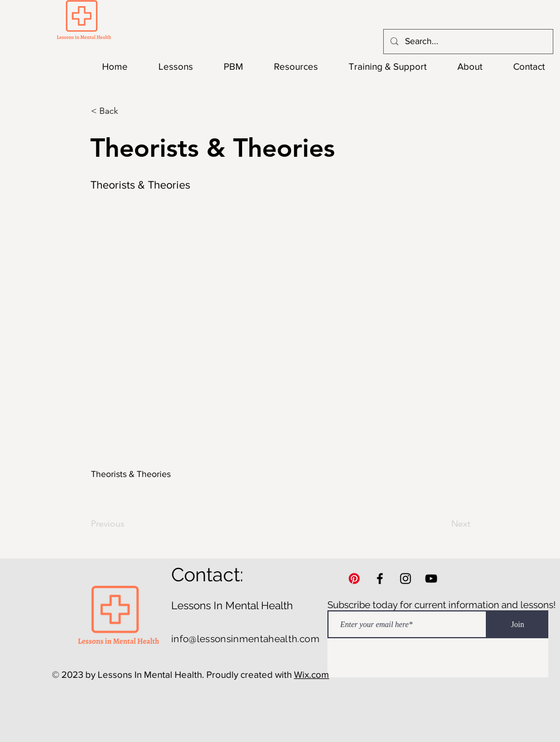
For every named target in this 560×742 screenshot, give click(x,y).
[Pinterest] (354, 579)
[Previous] (128, 524)
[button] (128, 111)
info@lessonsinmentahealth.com (245, 639)
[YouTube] (431, 579)
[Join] (518, 624)
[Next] (442, 524)
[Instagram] (405, 579)
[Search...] (467, 42)
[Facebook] (380, 579)
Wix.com (312, 674)
